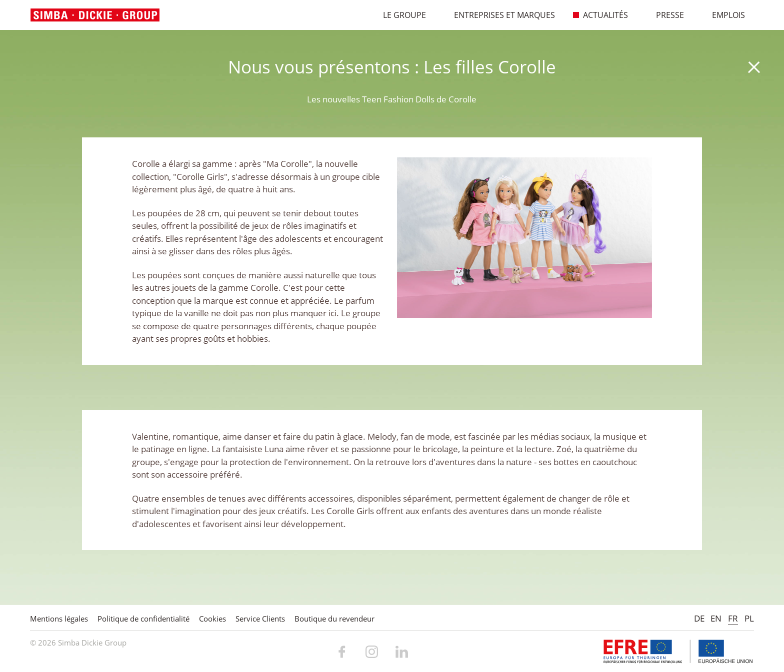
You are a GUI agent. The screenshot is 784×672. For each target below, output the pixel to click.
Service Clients (260, 619)
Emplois (723, 15)
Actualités (600, 15)
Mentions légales (59, 619)
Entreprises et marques (499, 15)
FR (733, 618)
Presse (665, 15)
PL (749, 618)
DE (699, 618)
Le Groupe (399, 15)
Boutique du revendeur (334, 619)
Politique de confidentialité (143, 619)
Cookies (212, 619)
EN (716, 618)
